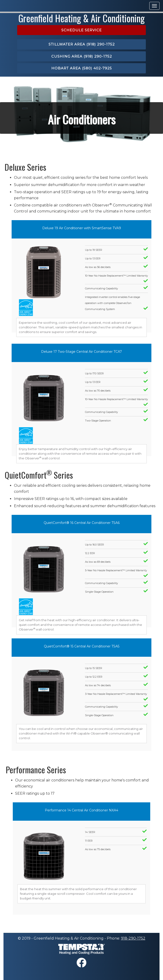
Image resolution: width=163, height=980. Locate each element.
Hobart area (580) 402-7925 (82, 68)
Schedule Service (81, 30)
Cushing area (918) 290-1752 (82, 56)
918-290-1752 (133, 938)
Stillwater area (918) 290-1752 (82, 44)
